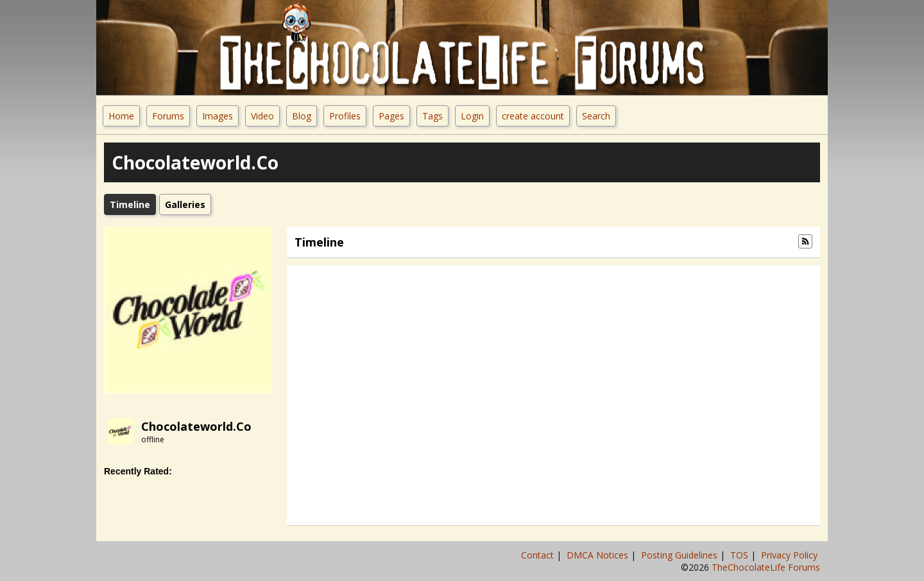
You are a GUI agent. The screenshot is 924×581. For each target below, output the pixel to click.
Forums (168, 116)
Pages (391, 116)
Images (218, 116)
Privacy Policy (791, 555)
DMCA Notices (599, 555)
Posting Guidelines (680, 555)
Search (596, 116)
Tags (432, 116)
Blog (302, 116)
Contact (539, 555)
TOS (740, 555)
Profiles (345, 116)
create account (533, 116)
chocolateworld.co (196, 426)
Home (121, 116)
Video (262, 116)
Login (472, 116)
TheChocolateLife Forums (766, 567)
